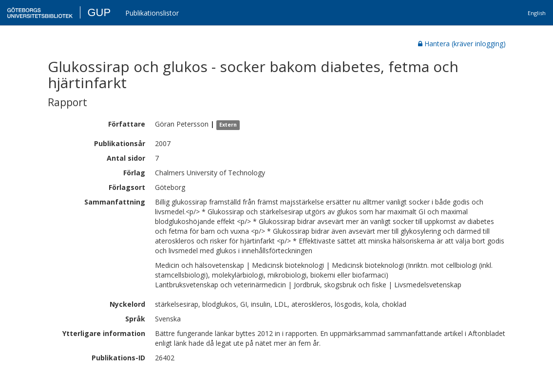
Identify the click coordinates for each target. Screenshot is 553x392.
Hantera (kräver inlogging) (462, 44)
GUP (99, 12)
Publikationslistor (152, 13)
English (537, 13)
